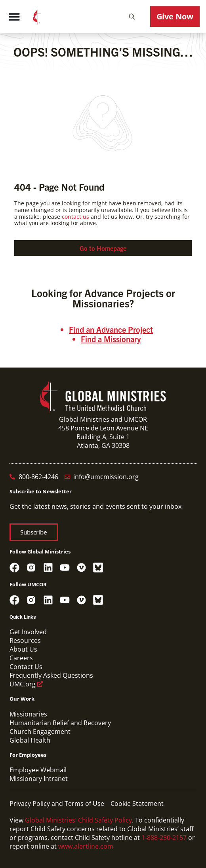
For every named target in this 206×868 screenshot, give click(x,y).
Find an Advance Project (111, 329)
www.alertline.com (86, 846)
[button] (132, 17)
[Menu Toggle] (14, 17)
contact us (75, 217)
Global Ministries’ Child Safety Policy (78, 820)
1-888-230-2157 (164, 838)
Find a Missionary (111, 339)
